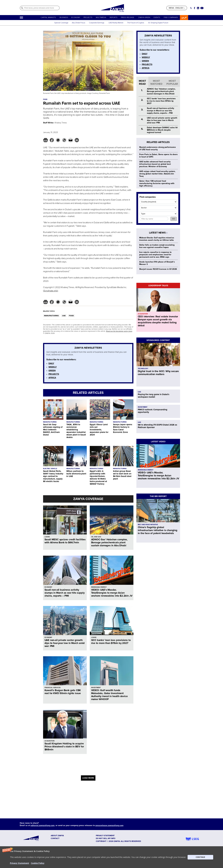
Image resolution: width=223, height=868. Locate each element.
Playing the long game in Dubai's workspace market (154, 396)
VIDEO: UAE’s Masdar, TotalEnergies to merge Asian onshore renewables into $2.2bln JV (112, 593)
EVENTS (157, 17)
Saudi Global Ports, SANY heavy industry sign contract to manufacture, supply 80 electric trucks (53, 476)
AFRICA (52, 378)
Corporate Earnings (97, 23)
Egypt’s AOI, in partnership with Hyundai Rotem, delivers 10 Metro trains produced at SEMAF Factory (98, 477)
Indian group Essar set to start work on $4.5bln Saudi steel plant (122, 475)
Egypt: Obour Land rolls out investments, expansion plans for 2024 (99, 430)
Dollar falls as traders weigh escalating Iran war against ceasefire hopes (157, 246)
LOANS (47, 537)
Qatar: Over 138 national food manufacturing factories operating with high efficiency (157, 183)
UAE (64, 316)
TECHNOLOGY (143, 369)
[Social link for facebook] (194, 8)
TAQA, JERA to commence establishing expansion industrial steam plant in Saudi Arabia (76, 431)
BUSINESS (64, 17)
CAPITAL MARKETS (48, 17)
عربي (184, 17)
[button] (111, 857)
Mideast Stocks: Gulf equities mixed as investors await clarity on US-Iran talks (157, 239)
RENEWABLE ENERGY (99, 587)
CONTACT (55, 838)
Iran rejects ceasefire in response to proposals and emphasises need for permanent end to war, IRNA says (155, 255)
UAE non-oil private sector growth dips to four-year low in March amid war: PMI (65, 643)
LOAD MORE (88, 778)
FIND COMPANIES (171, 17)
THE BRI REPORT (158, 496)
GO (174, 219)
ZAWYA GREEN (144, 17)
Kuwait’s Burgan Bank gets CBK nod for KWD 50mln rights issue (63, 692)
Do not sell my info (106, 838)
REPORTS (114, 17)
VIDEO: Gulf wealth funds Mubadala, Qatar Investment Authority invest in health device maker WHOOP (109, 695)
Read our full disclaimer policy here (119, 331)
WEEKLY (53, 367)
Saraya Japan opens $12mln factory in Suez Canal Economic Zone (123, 428)
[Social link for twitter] (191, 8)
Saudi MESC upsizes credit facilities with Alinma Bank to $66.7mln (65, 541)
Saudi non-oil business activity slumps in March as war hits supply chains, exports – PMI (65, 593)
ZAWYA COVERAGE (88, 499)
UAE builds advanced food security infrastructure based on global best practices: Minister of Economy (155, 164)
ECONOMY (76, 17)
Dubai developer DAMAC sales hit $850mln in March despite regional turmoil (162, 130)
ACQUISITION (49, 741)
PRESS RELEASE (128, 17)
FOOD (71, 316)
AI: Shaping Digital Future (158, 23)
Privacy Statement (20, 863)
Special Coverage (61, 23)
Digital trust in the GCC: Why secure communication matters (158, 373)
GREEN (52, 370)
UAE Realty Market (116, 23)
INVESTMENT (96, 688)
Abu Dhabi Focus (79, 23)
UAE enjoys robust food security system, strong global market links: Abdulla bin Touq (157, 174)
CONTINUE (200, 857)
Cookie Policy (38, 863)
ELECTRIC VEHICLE (50, 469)
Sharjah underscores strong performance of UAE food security (158, 148)
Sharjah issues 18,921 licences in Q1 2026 (158, 269)
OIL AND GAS (96, 537)
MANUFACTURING (51, 316)
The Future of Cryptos (136, 23)
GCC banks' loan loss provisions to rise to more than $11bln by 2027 (111, 642)
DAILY (51, 363)
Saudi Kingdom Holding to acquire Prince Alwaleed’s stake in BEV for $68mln (64, 746)
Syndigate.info (51, 291)
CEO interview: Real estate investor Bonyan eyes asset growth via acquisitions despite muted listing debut (158, 321)
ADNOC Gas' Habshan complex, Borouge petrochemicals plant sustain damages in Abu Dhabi (109, 542)
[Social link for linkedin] (198, 8)
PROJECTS (88, 17)
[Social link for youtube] (202, 8)
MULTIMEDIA (101, 17)
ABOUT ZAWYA (57, 836)
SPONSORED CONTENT (158, 340)
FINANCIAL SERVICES (53, 688)
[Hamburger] (21, 18)
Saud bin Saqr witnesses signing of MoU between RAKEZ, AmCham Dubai (53, 430)
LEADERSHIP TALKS (158, 285)
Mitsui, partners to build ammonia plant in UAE (76, 474)
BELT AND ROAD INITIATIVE (148, 525)
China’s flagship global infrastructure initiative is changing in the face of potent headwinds (158, 530)
